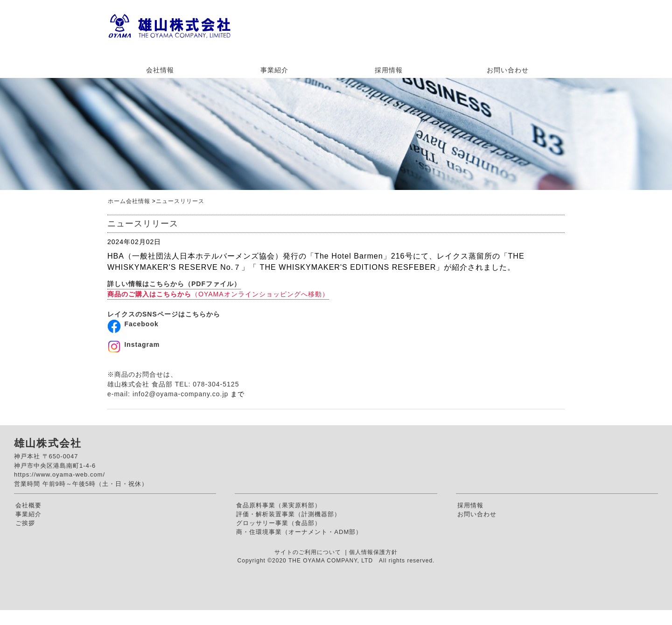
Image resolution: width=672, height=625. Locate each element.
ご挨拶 (25, 523)
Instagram (142, 344)
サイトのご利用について (309, 552)
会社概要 (28, 505)
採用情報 (389, 70)
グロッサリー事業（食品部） (279, 523)
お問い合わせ (508, 70)
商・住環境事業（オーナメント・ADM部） (299, 532)
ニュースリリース (180, 201)
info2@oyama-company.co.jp (180, 394)
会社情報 (160, 70)
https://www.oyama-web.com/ (59, 474)
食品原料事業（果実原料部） (279, 505)
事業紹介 (274, 70)
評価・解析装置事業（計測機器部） (288, 514)
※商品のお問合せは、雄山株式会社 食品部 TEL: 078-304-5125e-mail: (173, 384)
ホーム (117, 201)
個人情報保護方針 (373, 552)
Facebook (141, 324)
